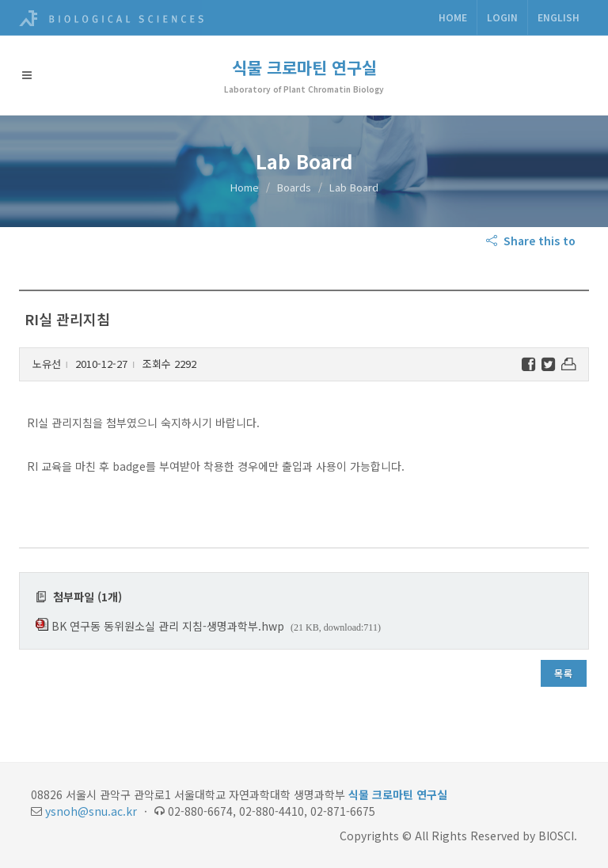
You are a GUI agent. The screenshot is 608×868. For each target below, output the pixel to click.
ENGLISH (559, 17)
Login (502, 17)
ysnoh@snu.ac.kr (91, 811)
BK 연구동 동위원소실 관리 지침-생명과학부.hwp (168, 626)
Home (453, 17)
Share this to (532, 241)
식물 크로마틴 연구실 (304, 67)
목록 (564, 673)
